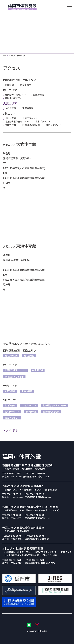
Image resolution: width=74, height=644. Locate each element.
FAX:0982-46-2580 (35, 560)
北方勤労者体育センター (16, 121)
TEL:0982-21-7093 (12, 515)
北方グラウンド (42, 121)
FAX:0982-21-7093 (35, 515)
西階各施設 (25, 84)
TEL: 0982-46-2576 (12, 560)
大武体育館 (9, 108)
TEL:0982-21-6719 (12, 494)
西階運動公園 (11, 356)
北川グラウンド (29, 118)
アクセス (12, 56)
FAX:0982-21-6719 (35, 494)
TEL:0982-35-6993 (12, 536)
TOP (5, 56)
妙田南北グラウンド (14, 98)
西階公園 (8, 84)
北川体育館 (9, 118)
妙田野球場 (38, 95)
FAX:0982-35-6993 (35, 536)
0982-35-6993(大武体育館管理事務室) (24, 168)
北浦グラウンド (53, 125)
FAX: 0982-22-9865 (35, 473)
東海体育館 (27, 108)
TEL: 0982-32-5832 (12, 473)
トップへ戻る (10, 430)
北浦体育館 (9, 125)
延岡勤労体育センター (15, 95)
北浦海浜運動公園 (30, 125)
